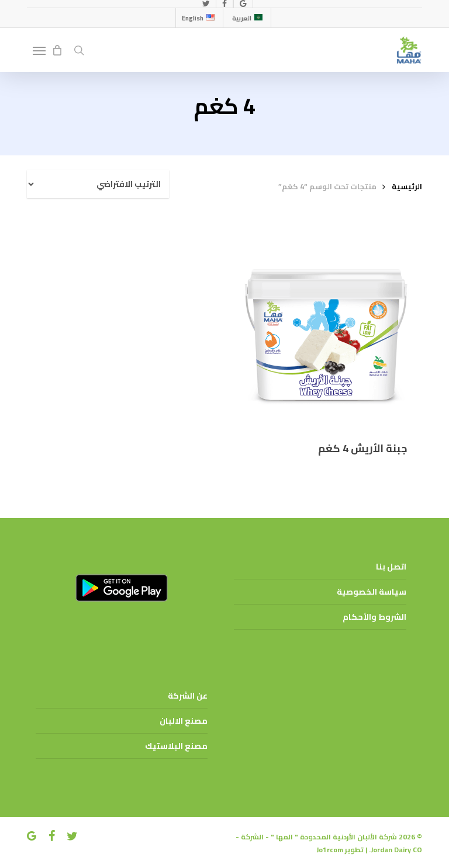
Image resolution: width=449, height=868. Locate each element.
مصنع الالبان (184, 721)
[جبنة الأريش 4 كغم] (326, 331)
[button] (39, 50)
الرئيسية (407, 186)
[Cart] (57, 50)
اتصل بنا (391, 567)
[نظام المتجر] (98, 184)
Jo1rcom (330, 850)
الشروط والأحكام (374, 617)
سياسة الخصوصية (372, 592)
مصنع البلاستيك (176, 746)
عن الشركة (188, 696)
